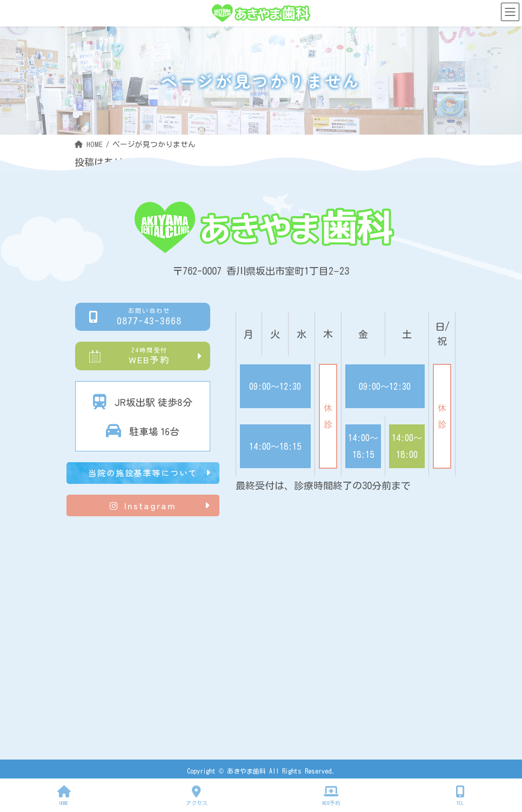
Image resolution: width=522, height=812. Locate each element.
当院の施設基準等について (143, 472)
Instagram (143, 505)
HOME (64, 796)
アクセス (197, 796)
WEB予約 (149, 356)
